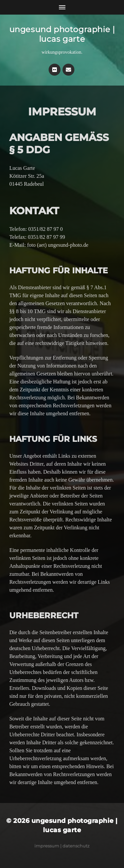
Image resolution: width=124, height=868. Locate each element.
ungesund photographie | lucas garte (62, 34)
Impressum (47, 846)
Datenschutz (76, 846)
